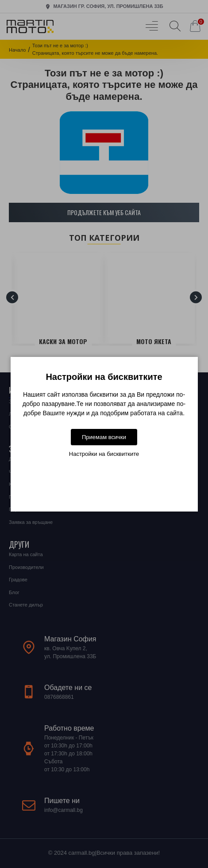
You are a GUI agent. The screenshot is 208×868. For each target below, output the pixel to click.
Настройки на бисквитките (104, 454)
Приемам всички (104, 437)
